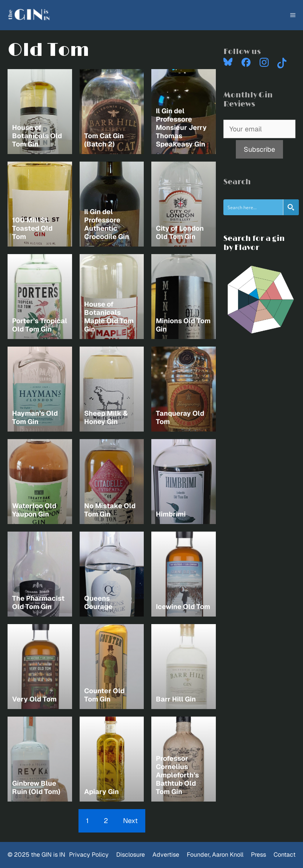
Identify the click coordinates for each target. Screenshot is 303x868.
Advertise (166, 855)
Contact (285, 855)
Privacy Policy (89, 855)
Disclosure (131, 855)
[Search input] (254, 207)
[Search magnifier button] (291, 207)
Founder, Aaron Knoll (215, 855)
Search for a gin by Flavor (254, 243)
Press (258, 855)
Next (130, 821)
